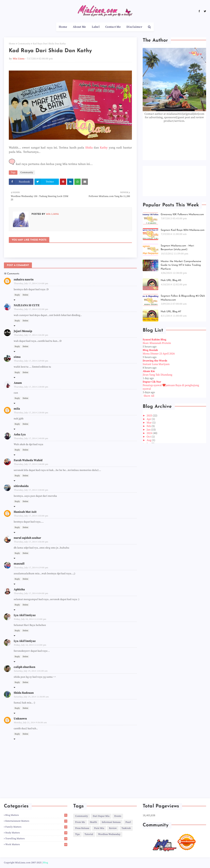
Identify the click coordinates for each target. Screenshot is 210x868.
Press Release (82, 828)
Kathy (104, 148)
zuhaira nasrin (24, 280)
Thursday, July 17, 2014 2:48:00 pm (31, 464)
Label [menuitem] (96, 27)
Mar (149, 423)
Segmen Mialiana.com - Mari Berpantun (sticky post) (177, 248)
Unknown (20, 719)
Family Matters (36, 827)
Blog (46, 863)
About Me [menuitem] (79, 27)
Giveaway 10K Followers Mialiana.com (182, 214)
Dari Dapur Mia (101, 816)
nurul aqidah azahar (27, 538)
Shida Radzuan (24, 693)
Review (113, 828)
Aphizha (19, 589)
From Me (80, 822)
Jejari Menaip (23, 331)
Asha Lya (20, 434)
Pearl (128, 822)
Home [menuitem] (63, 27)
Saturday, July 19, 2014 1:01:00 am (31, 671)
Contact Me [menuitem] (113, 27)
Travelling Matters (36, 839)
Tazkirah (126, 828)
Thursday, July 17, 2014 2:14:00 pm (31, 284)
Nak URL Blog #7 (171, 312)
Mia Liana (19, 59)
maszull (19, 564)
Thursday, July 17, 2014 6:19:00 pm (31, 568)
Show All (149, 396)
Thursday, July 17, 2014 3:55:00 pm (31, 516)
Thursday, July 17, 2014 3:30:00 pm (31, 490)
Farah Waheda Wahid (28, 460)
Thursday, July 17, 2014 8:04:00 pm (31, 593)
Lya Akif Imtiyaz (25, 615)
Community (24, 44)
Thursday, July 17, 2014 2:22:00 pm (31, 309)
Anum (18, 383)
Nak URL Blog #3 (171, 280)
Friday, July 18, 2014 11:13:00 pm (30, 619)
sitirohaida (21, 486)
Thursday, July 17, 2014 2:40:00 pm (31, 438)
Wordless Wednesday (109, 834)
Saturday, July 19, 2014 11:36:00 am (31, 697)
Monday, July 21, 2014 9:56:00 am (30, 723)
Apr (149, 419)
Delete (25, 295)
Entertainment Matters (36, 821)
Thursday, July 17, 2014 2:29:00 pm (31, 361)
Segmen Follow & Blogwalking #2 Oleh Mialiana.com (183, 298)
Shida (89, 148)
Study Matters (36, 833)
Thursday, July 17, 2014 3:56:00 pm (31, 542)
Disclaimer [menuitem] (134, 27)
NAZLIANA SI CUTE (27, 305)
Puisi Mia (99, 828)
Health (93, 822)
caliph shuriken (24, 667)
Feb (149, 426)
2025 (150, 416)
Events (118, 816)
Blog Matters (36, 815)
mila (17, 409)
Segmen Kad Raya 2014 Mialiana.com (183, 230)
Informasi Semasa (111, 822)
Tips (77, 834)
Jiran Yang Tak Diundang (157, 375)
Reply (17, 295)
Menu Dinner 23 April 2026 (159, 354)
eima (17, 357)
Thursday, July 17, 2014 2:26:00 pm (31, 335)
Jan (149, 430)
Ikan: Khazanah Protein (157, 343)
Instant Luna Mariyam (156, 364)
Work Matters (36, 844)
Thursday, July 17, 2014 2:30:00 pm (31, 387)
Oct (149, 437)
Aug (149, 440)
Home (12, 44)
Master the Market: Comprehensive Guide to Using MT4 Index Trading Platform (181, 265)
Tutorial (89, 834)
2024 (150, 433)
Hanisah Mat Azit (25, 512)
